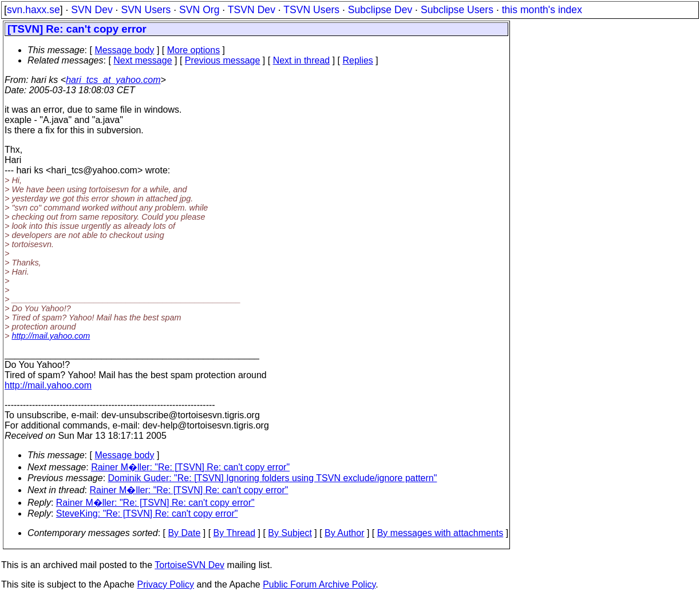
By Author (344, 533)
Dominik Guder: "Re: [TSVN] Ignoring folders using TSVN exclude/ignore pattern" (273, 478)
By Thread (235, 533)
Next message (143, 60)
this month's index (542, 10)
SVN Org (199, 10)
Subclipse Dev (380, 10)
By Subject (290, 533)
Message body (124, 50)
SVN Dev (92, 10)
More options (194, 50)
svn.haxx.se (33, 10)
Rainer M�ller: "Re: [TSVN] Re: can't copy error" (190, 467)
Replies (358, 60)
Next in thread (302, 60)
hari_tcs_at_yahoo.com (113, 80)
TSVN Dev (252, 10)
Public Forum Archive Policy (319, 584)
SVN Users (146, 10)
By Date (184, 533)
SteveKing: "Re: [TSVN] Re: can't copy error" (147, 513)
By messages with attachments (440, 533)
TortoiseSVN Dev (189, 565)
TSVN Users (311, 10)
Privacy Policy (165, 584)
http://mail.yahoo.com (51, 336)
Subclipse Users (457, 10)
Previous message (223, 60)
